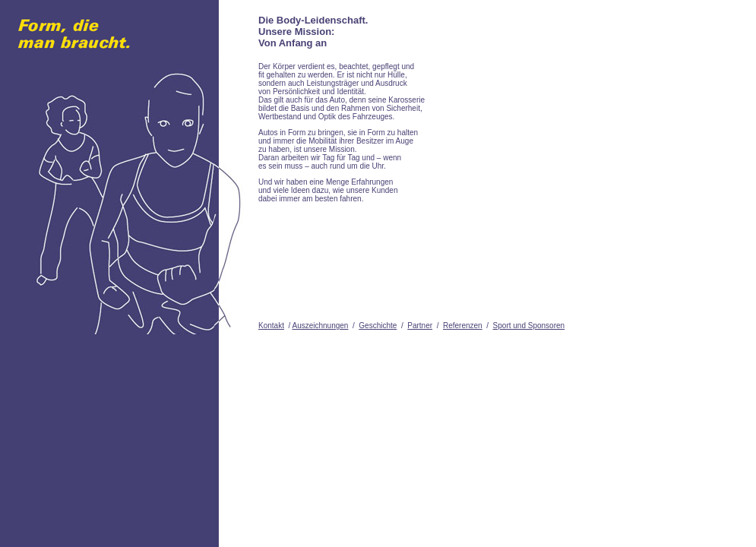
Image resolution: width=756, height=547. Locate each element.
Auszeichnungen (320, 326)
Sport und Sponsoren (529, 326)
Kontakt (271, 326)
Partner (420, 326)
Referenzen (463, 326)
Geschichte (378, 326)
